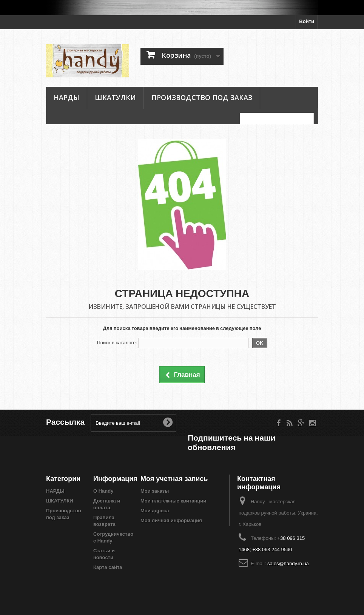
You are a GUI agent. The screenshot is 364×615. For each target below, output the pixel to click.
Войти (307, 21)
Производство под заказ (202, 97)
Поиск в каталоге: (117, 343)
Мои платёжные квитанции (173, 501)
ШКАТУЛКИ (115, 97)
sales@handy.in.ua (288, 563)
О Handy (103, 491)
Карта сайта (108, 567)
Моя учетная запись (174, 479)
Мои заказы (155, 491)
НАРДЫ (66, 97)
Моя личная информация (171, 520)
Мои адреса (155, 511)
